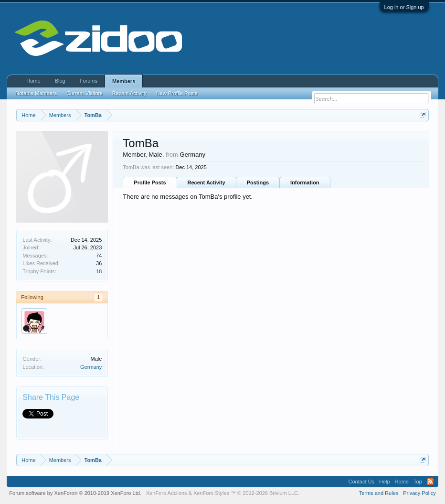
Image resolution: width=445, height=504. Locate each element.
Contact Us (361, 482)
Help (385, 482)
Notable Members (36, 93)
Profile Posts (150, 182)
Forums (89, 81)
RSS (430, 482)
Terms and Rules (379, 493)
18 (99, 271)
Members (124, 81)
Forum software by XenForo (75, 493)
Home (33, 81)
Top (418, 482)
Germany (91, 367)
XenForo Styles (211, 493)
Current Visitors (85, 93)
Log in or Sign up (404, 7)
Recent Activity (207, 182)
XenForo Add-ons (167, 493)
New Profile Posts (177, 93)
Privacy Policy (419, 493)
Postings (258, 182)
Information (305, 182)
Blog (60, 81)
